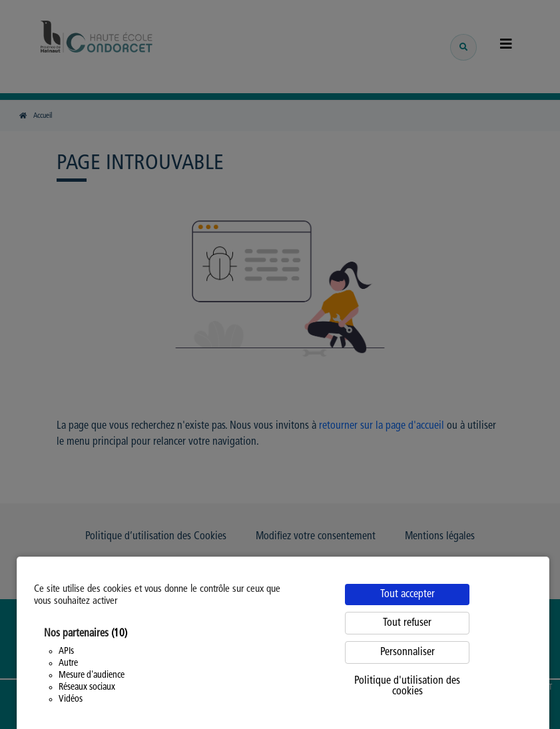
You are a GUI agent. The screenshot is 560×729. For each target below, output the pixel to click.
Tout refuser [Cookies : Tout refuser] (407, 623)
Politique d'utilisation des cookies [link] (407, 686)
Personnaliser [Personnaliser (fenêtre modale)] (408, 652)
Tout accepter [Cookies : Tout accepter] (408, 595)
